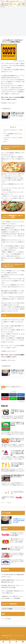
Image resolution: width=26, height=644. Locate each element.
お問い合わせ (13, 640)
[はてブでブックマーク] (21, 395)
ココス (3, 389)
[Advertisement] (13, 22)
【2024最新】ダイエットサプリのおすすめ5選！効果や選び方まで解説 (18, 113)
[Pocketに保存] (5, 399)
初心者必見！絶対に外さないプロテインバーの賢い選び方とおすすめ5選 (12, 587)
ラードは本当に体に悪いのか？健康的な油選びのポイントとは (12, 576)
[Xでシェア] (5, 395)
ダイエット (19, 387)
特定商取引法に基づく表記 (7, 637)
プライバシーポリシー (19, 636)
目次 (11, 127)
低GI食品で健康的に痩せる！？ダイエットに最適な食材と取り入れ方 (13, 581)
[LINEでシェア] (13, 399)
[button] (21, 399)
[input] (13, 619)
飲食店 (3, 387)
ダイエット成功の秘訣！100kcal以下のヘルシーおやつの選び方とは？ (13, 592)
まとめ (5, 141)
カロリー (9, 387)
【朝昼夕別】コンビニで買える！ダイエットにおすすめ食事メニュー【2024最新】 (12, 597)
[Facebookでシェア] (13, 395)
